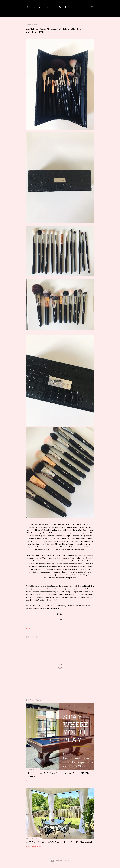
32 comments (37, 781)
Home (37, 13)
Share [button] (28, 628)
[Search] (92, 7)
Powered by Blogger (60, 861)
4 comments (36, 846)
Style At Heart (50, 7)
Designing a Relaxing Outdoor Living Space (59, 842)
